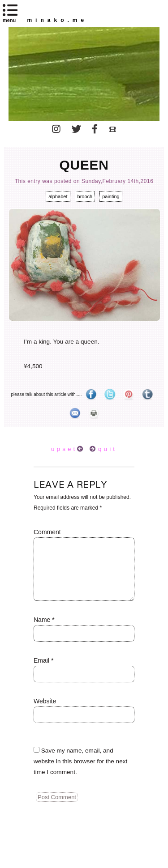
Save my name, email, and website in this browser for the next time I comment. (80, 761)
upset (64, 449)
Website (45, 701)
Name (44, 620)
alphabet (58, 196)
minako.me (57, 20)
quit (108, 449)
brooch (85, 196)
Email (43, 660)
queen (84, 165)
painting (111, 196)
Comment (47, 532)
